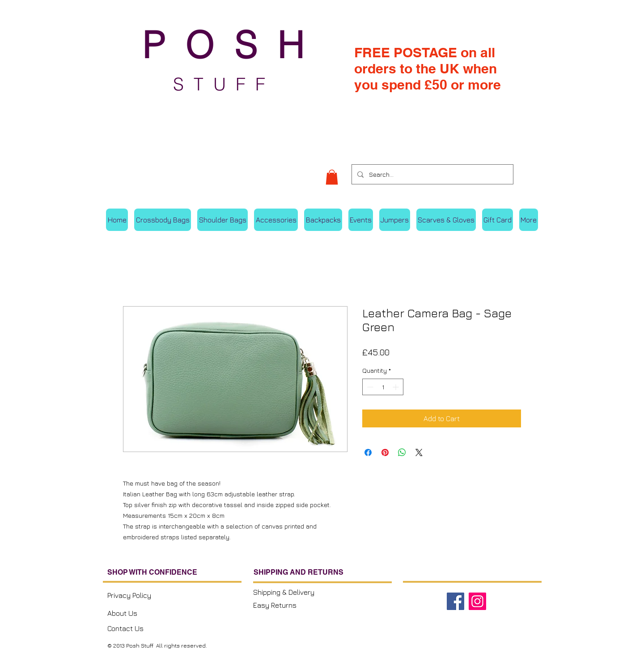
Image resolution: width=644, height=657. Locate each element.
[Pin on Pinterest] (385, 452)
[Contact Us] (145, 628)
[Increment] (396, 387)
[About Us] (145, 613)
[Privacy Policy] (146, 595)
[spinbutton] (383, 387)
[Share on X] (419, 452)
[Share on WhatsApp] (402, 452)
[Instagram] (477, 601)
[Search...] (432, 174)
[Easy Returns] (290, 605)
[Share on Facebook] (368, 452)
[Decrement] (369, 387)
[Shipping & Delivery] (290, 592)
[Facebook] (455, 601)
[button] (332, 177)
